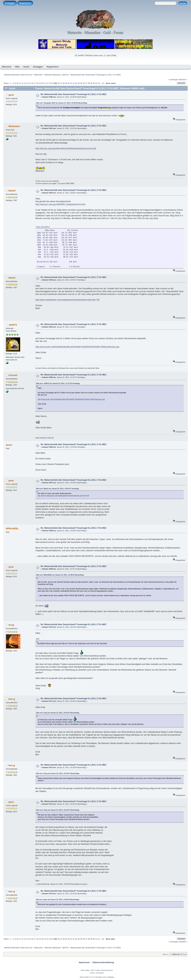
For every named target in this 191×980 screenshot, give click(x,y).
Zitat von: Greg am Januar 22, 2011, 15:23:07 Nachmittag (58, 713)
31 (71, 83)
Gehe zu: (166, 954)
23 (50, 83)
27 (61, 83)
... (12, 83)
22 (47, 83)
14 (27, 83)
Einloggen (10, 3)
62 (103, 83)
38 (89, 83)
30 (69, 83)
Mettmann (14, 126)
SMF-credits (85, 970)
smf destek (100, 973)
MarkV (12, 191)
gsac (11, 95)
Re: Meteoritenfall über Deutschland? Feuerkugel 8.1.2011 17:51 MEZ (73, 94)
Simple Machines (107, 970)
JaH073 (65, 75)
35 (81, 83)
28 (64, 83)
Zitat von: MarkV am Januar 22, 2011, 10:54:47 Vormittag (57, 489)
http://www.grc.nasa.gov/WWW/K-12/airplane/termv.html (60, 204)
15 (30, 83)
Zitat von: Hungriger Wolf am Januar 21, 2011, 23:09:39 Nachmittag (61, 103)
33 (76, 83)
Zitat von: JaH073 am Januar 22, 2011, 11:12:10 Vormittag (58, 383)
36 (84, 83)
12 (22, 83)
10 (17, 83)
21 (45, 83)
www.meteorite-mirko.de (45, 438)
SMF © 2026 (95, 970)
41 (96, 83)
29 (66, 83)
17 (35, 83)
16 (32, 83)
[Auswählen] (45, 227)
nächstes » (183, 80)
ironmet (13, 375)
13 (25, 83)
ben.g (12, 699)
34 (79, 83)
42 (99, 83)
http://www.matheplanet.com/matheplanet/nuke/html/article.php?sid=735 (68, 300)
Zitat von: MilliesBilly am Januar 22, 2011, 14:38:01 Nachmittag (60, 575)
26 (59, 83)
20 (42, 83)
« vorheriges (173, 80)
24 (52, 83)
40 (94, 83)
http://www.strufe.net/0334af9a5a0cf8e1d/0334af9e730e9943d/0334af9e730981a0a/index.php (77, 347)
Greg (11, 625)
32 (74, 83)
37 (86, 83)
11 (20, 83)
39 (91, 83)
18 (37, 83)
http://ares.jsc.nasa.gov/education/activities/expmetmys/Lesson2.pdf (66, 148)
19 (40, 83)
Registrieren (25, 3)
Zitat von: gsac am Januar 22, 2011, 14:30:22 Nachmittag (58, 900)
